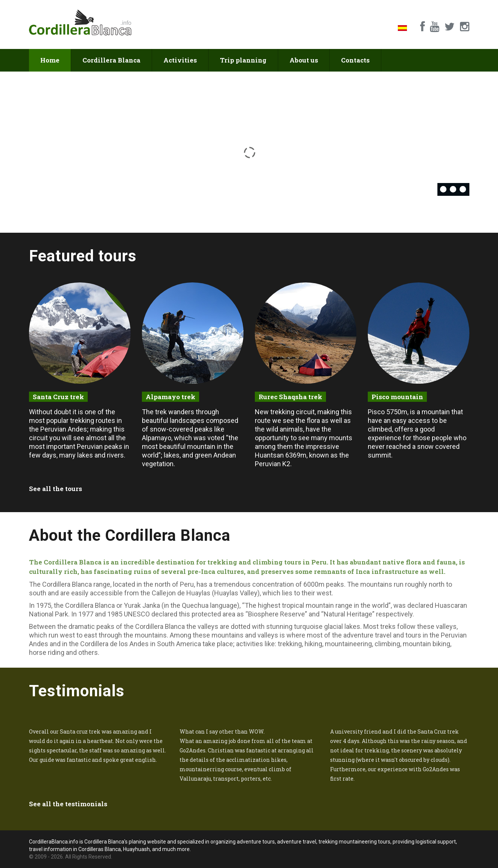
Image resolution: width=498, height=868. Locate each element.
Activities (180, 60)
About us (304, 60)
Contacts (355, 60)
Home (50, 60)
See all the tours (56, 489)
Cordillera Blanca (111, 60)
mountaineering (348, 644)
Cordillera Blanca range (76, 584)
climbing (387, 644)
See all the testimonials (68, 804)
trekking (290, 644)
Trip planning (243, 60)
